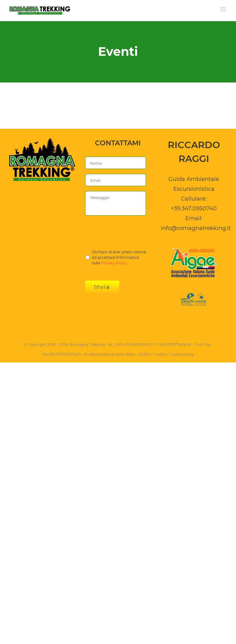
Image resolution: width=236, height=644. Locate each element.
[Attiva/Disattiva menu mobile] (224, 9)
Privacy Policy (114, 263)
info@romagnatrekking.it (196, 228)
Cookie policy (181, 354)
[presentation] (132, 232)
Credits (159, 354)
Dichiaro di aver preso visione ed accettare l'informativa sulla (119, 258)
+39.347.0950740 (194, 209)
